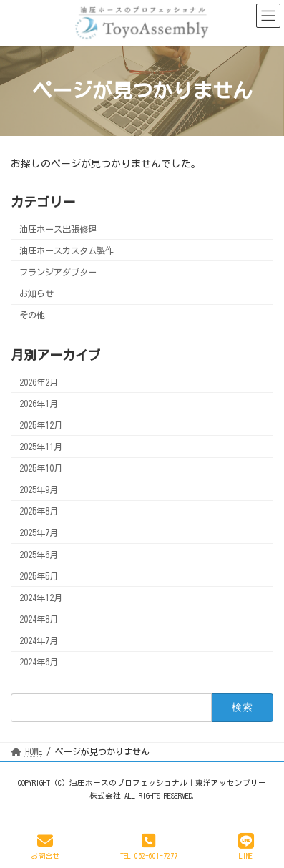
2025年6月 (39, 554)
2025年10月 (41, 468)
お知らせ (36, 293)
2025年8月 (39, 511)
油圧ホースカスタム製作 (67, 250)
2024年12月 (41, 598)
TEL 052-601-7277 (149, 846)
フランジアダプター (58, 272)
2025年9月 (39, 489)
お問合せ (45, 846)
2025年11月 (41, 447)
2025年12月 (41, 425)
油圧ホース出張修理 (58, 229)
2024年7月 (39, 640)
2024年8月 (39, 619)
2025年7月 (39, 532)
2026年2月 (39, 381)
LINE (246, 846)
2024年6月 (39, 662)
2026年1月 (39, 403)
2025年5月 (39, 575)
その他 (32, 315)
